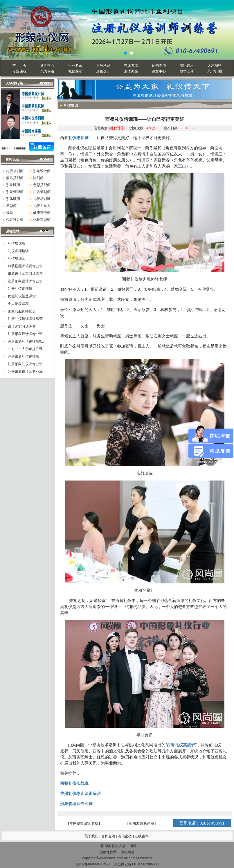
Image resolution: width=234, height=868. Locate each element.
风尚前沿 (47, 71)
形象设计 (103, 71)
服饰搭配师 (15, 178)
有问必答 (126, 836)
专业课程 (19, 71)
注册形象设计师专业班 (25, 372)
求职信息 (187, 65)
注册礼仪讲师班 (20, 289)
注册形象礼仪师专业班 (25, 364)
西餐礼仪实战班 (181, 745)
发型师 (11, 206)
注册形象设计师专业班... (27, 281)
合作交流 (109, 836)
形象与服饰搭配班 (22, 311)
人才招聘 (215, 65)
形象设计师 (42, 171)
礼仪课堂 (75, 71)
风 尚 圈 (214, 71)
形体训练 (131, 71)
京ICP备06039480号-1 (93, 864)
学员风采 (103, 65)
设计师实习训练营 (22, 326)
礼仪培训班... (43, 199)
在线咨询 (142, 836)
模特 (10, 213)
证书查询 (159, 65)
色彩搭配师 (42, 185)
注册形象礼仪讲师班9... (26, 341)
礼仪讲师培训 (18, 251)
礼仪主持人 (42, 206)
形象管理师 (15, 192)
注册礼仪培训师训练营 (25, 319)
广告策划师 (42, 192)
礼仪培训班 (17, 243)
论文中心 (159, 71)
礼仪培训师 (15, 171)
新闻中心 (47, 65)
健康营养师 (42, 213)
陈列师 (38, 178)
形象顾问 (13, 185)
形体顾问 (13, 199)
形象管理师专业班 (76, 804)
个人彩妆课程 (18, 304)
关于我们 (91, 836)
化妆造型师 (42, 220)
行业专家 (75, 65)
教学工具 (187, 71)
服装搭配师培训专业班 (25, 266)
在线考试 (131, 65)
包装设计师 (15, 220)
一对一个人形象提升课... (27, 349)
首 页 (19, 65)
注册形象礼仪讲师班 (24, 356)
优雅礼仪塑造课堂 (22, 296)
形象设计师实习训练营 (25, 274)
